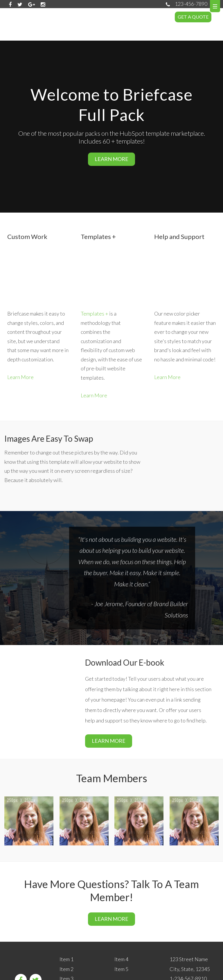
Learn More (20, 343)
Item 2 (66, 930)
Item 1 (66, 921)
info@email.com (187, 950)
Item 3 (66, 940)
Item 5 (121, 930)
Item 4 (121, 921)
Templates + (95, 279)
